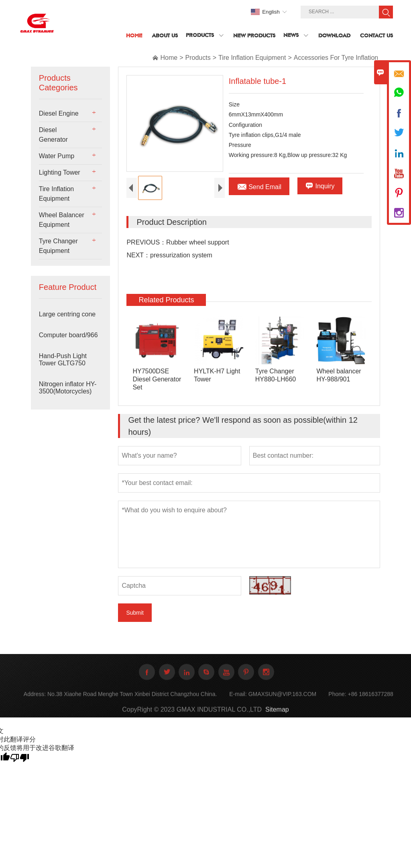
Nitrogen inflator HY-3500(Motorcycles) (68, 388)
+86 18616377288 (371, 700)
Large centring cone (67, 314)
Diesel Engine (59, 113)
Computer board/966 (68, 335)
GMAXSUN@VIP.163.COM (283, 700)
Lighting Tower (60, 172)
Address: (35, 700)
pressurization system (181, 256)
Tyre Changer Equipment (58, 246)
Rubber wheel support (198, 243)
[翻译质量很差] (20, 758)
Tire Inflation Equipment (252, 58)
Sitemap (277, 715)
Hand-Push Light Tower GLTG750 (63, 360)
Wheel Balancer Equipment (62, 220)
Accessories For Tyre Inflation (336, 58)
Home (169, 58)
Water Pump (57, 156)
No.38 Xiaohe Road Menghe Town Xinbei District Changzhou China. (132, 700)
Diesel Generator (53, 135)
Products (198, 58)
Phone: (337, 700)
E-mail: (238, 700)
